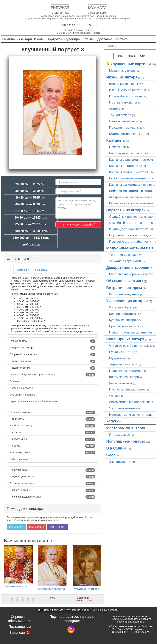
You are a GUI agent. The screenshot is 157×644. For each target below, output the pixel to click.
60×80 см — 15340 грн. (31, 218)
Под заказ (41, 270)
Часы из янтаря (121, 383)
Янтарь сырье (119, 435)
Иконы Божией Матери (126, 90)
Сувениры (72, 39)
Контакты (122, 39)
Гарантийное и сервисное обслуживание (34, 401)
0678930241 (16, 527)
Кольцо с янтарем (122, 314)
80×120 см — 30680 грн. (31, 231)
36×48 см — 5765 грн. (31, 198)
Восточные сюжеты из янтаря (131, 203)
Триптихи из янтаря (124, 255)
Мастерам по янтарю (126, 428)
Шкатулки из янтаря (124, 377)
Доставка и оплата (21, 388)
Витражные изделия (124, 294)
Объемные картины (125, 281)
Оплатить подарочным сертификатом (53, 375)
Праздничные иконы (124, 127)
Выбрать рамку (19, 459)
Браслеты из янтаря (124, 326)
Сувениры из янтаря (125, 339)
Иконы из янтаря (122, 77)
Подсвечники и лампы (126, 371)
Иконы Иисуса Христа (125, 96)
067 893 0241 (70, 25)
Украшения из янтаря (126, 301)
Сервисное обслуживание (20, 619)
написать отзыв (83, 601)
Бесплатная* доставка (23, 395)
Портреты (54, 39)
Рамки (119, 56)
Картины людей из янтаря (128, 172)
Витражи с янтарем (124, 288)
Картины (114, 140)
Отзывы (89, 39)
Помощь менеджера (25, 508)
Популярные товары (125, 441)
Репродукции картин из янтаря (132, 153)
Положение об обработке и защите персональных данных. (131, 620)
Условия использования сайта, (130, 616)
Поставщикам (20, 627)
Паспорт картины (53, 490)
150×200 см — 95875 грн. (31, 238)
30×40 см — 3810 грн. (31, 191)
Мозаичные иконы (123, 70)
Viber (93, 25)
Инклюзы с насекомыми (127, 389)
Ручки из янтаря (121, 352)
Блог (111, 455)
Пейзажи (116, 147)
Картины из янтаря (17, 39)
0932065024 (37, 527)
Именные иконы (121, 102)
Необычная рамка (53, 426)
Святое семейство (123, 121)
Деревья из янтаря (123, 364)
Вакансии (20, 633)
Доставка (105, 39)
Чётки (113, 396)
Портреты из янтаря (125, 210)
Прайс (132, 56)
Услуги (112, 421)
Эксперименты (120, 462)
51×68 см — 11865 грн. (31, 211)
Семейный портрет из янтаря (131, 223)
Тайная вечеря (120, 115)
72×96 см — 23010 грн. (31, 224)
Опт (143, 56)
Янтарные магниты (123, 408)
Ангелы (115, 109)
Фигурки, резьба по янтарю (129, 346)
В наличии (23, 270)
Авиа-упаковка (53, 470)
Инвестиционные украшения (130, 332)
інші (63, 527)
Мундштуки (118, 358)
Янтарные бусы (121, 307)
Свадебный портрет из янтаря (132, 217)
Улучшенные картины (130, 64)
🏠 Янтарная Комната (50, 610)
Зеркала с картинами (125, 261)
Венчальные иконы (123, 84)
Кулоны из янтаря (122, 320)
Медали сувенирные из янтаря (132, 274)
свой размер (31, 244)
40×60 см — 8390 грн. (31, 204)
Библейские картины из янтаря (132, 191)
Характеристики (21, 259)
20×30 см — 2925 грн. (31, 184)
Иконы (39, 39)
